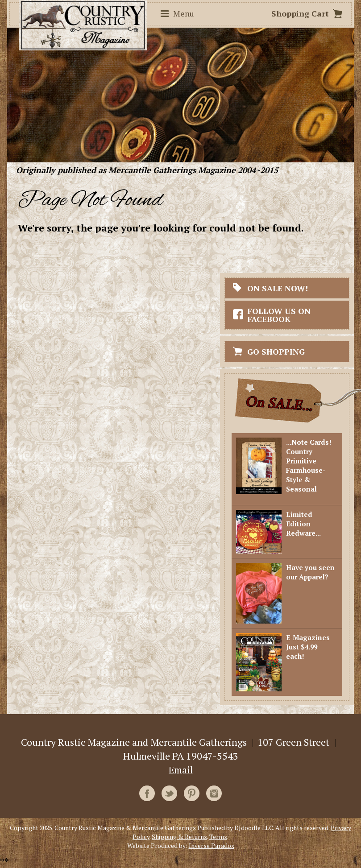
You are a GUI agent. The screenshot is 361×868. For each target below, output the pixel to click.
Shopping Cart (300, 13)
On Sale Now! (278, 288)
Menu (184, 13)
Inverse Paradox (212, 845)
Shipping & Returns (179, 837)
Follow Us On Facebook (279, 315)
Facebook (147, 793)
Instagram (214, 793)
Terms (218, 837)
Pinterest (192, 793)
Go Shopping (276, 351)
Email (181, 770)
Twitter (169, 793)
